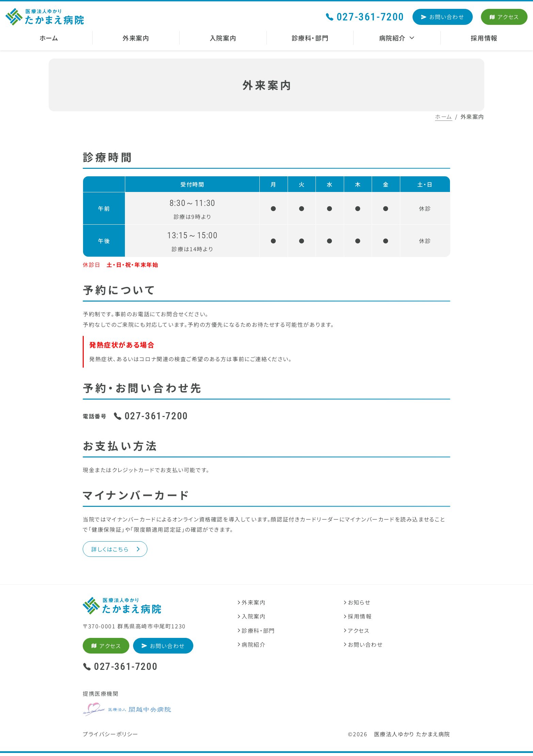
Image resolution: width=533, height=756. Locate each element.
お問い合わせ (443, 17)
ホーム (444, 116)
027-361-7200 (365, 17)
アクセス (504, 17)
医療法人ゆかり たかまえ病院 (412, 737)
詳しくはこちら (116, 550)
